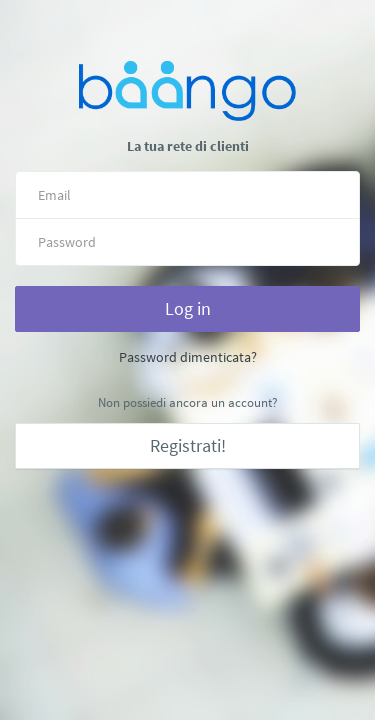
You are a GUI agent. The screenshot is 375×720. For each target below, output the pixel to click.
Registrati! (188, 445)
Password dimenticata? (188, 357)
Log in (188, 308)
